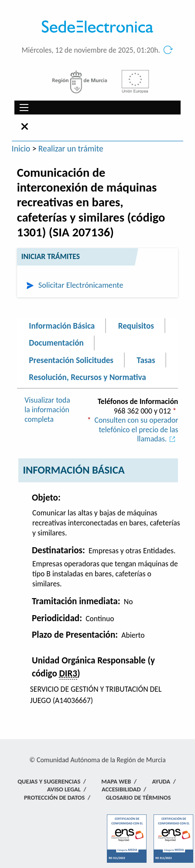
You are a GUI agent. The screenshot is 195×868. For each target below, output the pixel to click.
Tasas (146, 360)
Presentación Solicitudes (71, 360)
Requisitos (136, 325)
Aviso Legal (64, 789)
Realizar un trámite (71, 148)
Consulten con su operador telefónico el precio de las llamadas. (137, 429)
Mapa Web (116, 781)
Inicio (21, 148)
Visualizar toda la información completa (47, 409)
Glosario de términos (138, 797)
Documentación (56, 343)
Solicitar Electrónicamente (81, 285)
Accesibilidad (121, 789)
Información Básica (62, 325)
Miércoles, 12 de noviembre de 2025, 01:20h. (91, 50)
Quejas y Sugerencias (49, 781)
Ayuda (161, 781)
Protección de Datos (54, 797)
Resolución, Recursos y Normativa (87, 377)
